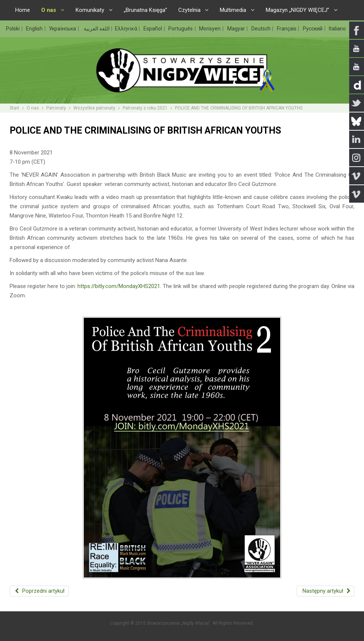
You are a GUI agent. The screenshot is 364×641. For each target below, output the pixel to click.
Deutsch (262, 29)
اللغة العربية (96, 29)
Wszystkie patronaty (94, 108)
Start (14, 108)
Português (181, 29)
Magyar (237, 29)
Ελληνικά (127, 29)
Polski (13, 29)
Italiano (337, 29)
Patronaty (56, 108)
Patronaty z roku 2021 (145, 108)
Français (287, 29)
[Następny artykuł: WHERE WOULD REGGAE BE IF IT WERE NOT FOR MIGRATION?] (325, 591)
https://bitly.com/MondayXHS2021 (119, 286)
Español (153, 29)
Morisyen (210, 29)
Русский (313, 29)
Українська (63, 29)
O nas (33, 108)
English (35, 29)
